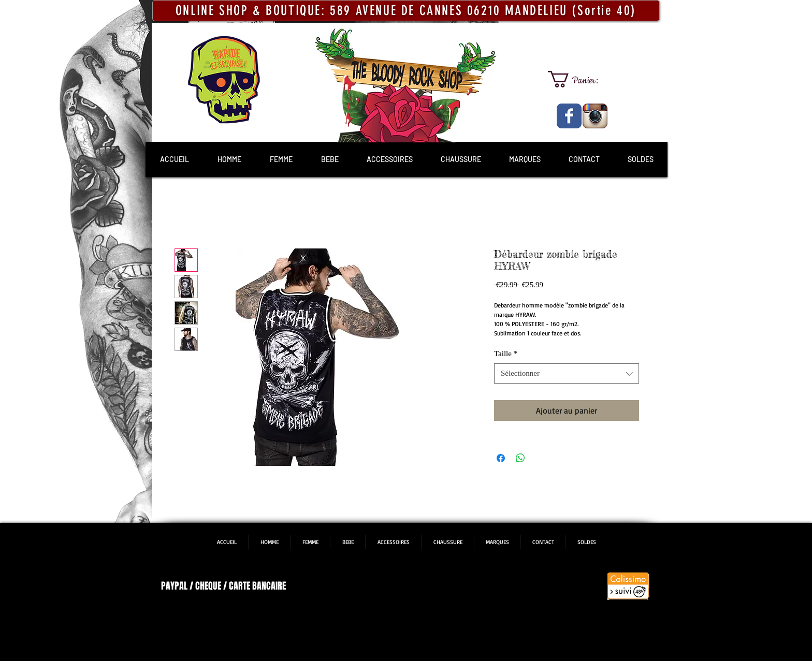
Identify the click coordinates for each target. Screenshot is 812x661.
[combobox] (567, 373)
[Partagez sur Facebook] (501, 458)
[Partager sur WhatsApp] (520, 458)
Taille (506, 354)
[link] (582, 79)
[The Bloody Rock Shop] (569, 116)
